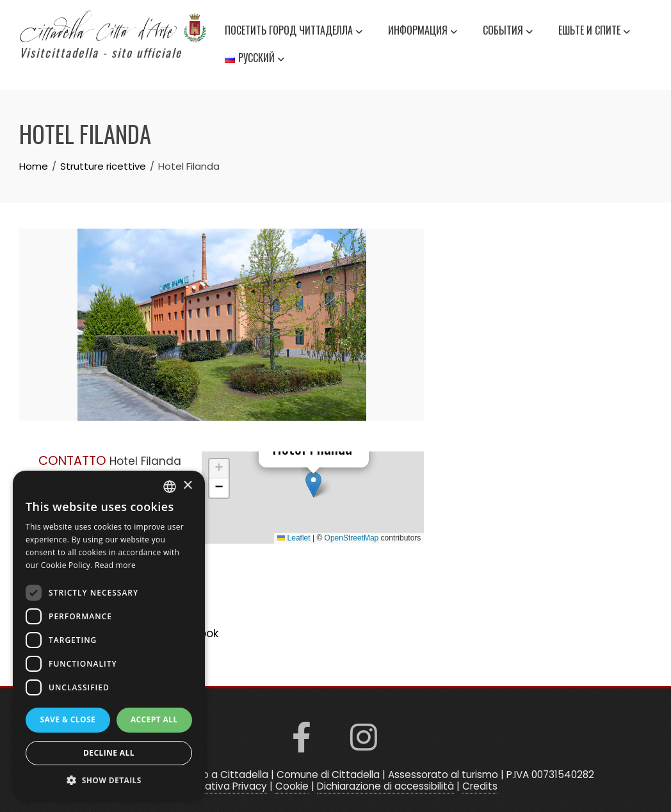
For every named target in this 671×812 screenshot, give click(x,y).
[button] (313, 484)
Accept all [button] (154, 719)
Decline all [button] (109, 753)
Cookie (292, 786)
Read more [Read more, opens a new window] (115, 565)
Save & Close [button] (68, 719)
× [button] (187, 486)
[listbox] (170, 487)
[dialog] (109, 635)
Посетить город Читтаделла (294, 32)
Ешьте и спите (594, 32)
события (508, 32)
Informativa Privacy (221, 786)
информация (423, 32)
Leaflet (294, 538)
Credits (480, 786)
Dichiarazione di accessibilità (385, 786)
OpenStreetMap (352, 538)
